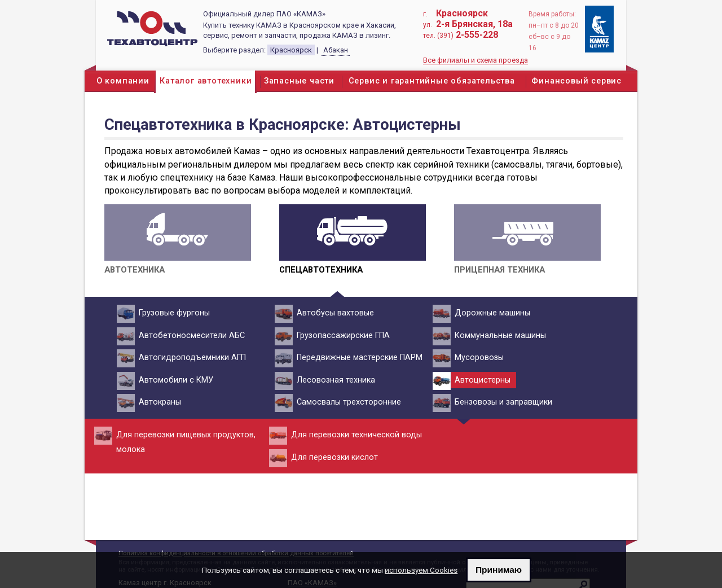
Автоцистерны (481, 380)
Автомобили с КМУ (174, 380)
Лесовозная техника (334, 380)
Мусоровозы (477, 358)
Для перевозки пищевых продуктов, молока (184, 440)
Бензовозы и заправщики (502, 402)
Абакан (336, 50)
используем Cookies (421, 570)
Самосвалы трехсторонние (347, 402)
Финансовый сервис (576, 81)
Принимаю (499, 570)
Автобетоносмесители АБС (190, 336)
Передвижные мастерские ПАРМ (358, 358)
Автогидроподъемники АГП (191, 358)
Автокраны (158, 402)
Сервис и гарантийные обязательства (432, 81)
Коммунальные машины (499, 336)
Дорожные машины (491, 313)
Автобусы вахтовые (334, 313)
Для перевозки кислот (333, 458)
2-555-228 (477, 35)
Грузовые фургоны (173, 313)
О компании (123, 81)
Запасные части (299, 81)
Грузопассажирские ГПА (342, 336)
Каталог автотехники (206, 81)
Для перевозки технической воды (355, 435)
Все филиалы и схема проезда (476, 60)
